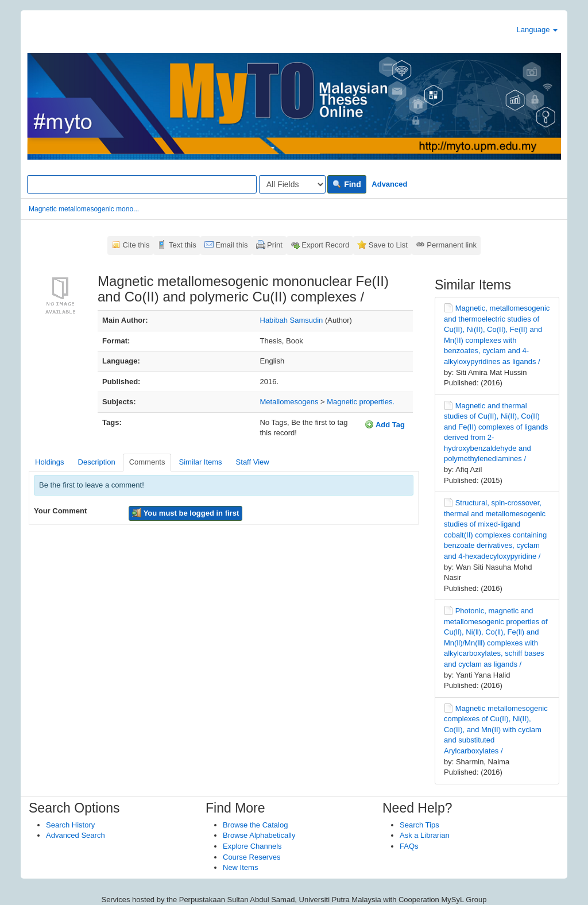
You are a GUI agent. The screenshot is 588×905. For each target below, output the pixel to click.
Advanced (389, 184)
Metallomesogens (289, 402)
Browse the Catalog (255, 825)
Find (347, 184)
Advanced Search (76, 835)
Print (275, 245)
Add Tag (385, 424)
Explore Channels (252, 846)
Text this (183, 245)
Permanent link (452, 245)
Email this (231, 245)
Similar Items (200, 462)
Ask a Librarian (425, 835)
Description (97, 462)
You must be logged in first (185, 513)
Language (537, 30)
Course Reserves (252, 857)
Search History (70, 825)
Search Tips (419, 825)
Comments (147, 462)
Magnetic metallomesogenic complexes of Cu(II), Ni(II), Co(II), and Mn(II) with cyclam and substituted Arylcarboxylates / (496, 730)
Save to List (388, 245)
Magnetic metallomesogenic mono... (84, 209)
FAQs (409, 846)
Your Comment (60, 511)
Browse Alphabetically (259, 835)
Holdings (50, 462)
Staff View (253, 462)
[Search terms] (142, 184)
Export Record (325, 245)
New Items (240, 867)
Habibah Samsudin (292, 320)
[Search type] (292, 184)
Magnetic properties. (361, 402)
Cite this (136, 245)
